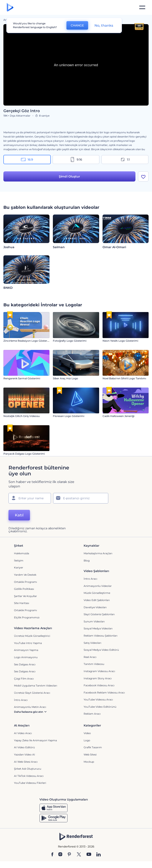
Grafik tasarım (93, 747)
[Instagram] (60, 855)
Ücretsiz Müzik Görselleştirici (32, 636)
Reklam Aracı (92, 714)
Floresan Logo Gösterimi (69, 416)
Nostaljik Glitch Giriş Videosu (22, 416)
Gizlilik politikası (24, 589)
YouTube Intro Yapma (28, 643)
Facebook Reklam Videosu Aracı (104, 693)
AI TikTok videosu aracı (29, 776)
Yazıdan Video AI (25, 755)
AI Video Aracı (23, 733)
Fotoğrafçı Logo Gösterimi (70, 341)
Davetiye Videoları (95, 607)
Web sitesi (90, 755)
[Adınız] (30, 498)
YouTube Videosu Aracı (98, 699)
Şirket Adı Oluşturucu (28, 769)
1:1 (125, 160)
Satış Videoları (92, 643)
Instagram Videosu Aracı (99, 671)
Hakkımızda (22, 553)
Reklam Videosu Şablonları (101, 636)
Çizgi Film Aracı (24, 679)
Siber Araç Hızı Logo (65, 378)
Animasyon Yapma (26, 650)
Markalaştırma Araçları (98, 553)
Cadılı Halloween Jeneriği (118, 416)
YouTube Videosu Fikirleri (30, 783)
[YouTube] (89, 855)
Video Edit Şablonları (97, 600)
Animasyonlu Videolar (98, 586)
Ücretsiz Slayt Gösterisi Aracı (32, 693)
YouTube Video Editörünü (100, 707)
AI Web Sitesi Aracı (26, 762)
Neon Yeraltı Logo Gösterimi (120, 341)
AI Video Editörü (24, 747)
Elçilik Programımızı (27, 617)
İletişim (19, 561)
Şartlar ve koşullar (25, 596)
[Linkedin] (99, 855)
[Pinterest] (69, 855)
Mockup (89, 762)
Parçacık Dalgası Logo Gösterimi (24, 454)
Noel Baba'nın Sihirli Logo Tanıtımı (124, 378)
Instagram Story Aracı (98, 678)
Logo (87, 740)
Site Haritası (22, 603)
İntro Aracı (90, 579)
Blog (87, 561)
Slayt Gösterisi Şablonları (99, 614)
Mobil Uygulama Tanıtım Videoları (36, 686)
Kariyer (19, 567)
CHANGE (77, 25)
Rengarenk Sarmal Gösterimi (22, 378)
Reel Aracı (90, 657)
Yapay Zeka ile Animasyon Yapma (35, 740)
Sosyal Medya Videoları (98, 628)
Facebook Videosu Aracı (99, 685)
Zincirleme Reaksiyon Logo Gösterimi (27, 341)
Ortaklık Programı (25, 582)
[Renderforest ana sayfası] (10, 8)
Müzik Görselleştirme (97, 593)
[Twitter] (79, 855)
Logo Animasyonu (26, 657)
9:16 (76, 160)
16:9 (27, 160)
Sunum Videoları (94, 621)
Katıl (19, 515)
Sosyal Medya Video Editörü (101, 650)
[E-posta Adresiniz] (81, 498)
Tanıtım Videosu (94, 664)
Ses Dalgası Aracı (25, 664)
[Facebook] (52, 855)
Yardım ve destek (25, 575)
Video (87, 733)
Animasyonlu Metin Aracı (30, 707)
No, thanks (104, 25)
